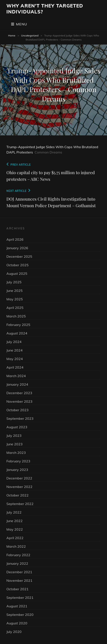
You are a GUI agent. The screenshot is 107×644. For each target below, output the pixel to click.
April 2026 (15, 239)
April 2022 (15, 538)
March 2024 (16, 376)
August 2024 (17, 333)
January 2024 (17, 384)
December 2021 (19, 572)
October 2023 (18, 410)
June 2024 (15, 350)
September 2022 (20, 504)
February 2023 (18, 461)
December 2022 (19, 478)
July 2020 (14, 632)
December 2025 (19, 256)
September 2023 (20, 418)
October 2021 (18, 589)
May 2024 (15, 359)
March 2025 (16, 316)
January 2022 (17, 563)
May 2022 (15, 529)
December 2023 (19, 393)
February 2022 (18, 555)
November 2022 (19, 487)
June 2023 (15, 444)
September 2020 (20, 615)
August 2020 (17, 623)
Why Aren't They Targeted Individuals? (45, 9)
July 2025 (14, 282)
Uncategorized (30, 35)
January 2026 (17, 248)
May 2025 (15, 299)
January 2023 (17, 470)
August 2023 (17, 427)
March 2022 (16, 546)
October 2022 (18, 495)
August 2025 (17, 274)
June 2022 (15, 521)
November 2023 (19, 401)
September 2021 (20, 598)
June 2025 (15, 291)
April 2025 (15, 308)
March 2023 (16, 453)
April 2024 (15, 367)
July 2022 (14, 512)
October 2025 (18, 265)
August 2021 (17, 606)
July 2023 (14, 436)
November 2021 (19, 580)
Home (12, 35)
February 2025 (18, 325)
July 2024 (14, 342)
